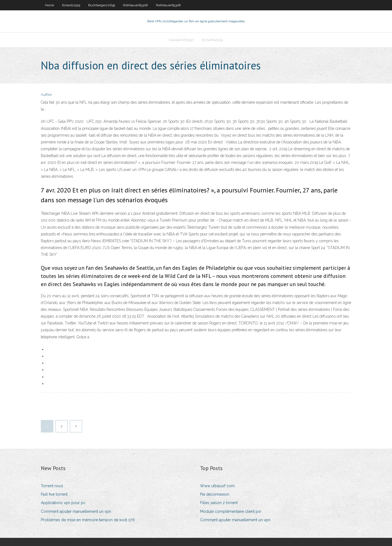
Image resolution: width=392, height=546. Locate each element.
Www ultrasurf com (217, 486)
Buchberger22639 (102, 5)
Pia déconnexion (215, 494)
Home (49, 5)
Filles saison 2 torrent (219, 503)
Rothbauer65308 (135, 5)
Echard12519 (71, 5)
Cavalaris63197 (181, 40)
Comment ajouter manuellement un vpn (76, 511)
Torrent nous (52, 486)
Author (46, 95)
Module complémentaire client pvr (231, 511)
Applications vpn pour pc (63, 503)
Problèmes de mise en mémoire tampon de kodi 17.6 (88, 520)
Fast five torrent (54, 494)
